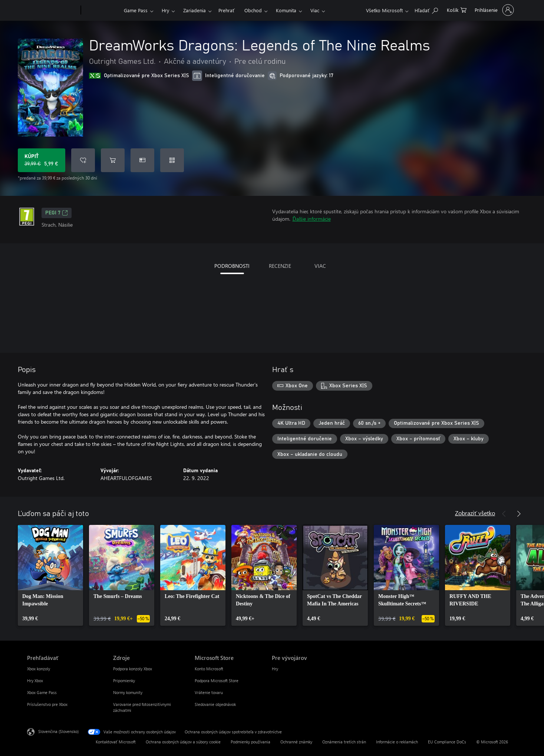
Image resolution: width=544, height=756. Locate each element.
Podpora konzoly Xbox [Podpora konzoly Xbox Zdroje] (133, 669)
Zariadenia (194, 10)
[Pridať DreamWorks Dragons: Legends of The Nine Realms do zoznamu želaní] (83, 160)
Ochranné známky (296, 742)
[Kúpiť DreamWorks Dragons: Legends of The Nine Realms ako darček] (142, 160)
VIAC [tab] (320, 266)
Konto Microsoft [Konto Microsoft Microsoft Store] (209, 669)
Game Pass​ (136, 10)
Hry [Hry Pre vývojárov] (275, 669)
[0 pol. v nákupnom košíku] (457, 9)
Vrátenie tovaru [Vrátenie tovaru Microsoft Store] (209, 692)
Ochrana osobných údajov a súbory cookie (183, 742)
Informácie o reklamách (397, 742)
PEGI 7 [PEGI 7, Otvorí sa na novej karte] (57, 213)
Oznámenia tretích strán (344, 742)
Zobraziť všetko (475, 513)
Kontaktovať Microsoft (116, 742)
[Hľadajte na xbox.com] (426, 9)
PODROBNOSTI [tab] (232, 266)
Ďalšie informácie (312, 219)
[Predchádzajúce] (504, 514)
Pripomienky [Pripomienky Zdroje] (124, 681)
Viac (315, 10)
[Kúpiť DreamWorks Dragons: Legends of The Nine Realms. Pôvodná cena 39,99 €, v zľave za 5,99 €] (42, 160)
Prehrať (227, 10)
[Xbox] (101, 10)
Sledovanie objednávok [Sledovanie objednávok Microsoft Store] (215, 704)
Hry (165, 10)
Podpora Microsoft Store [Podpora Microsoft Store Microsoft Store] (217, 681)
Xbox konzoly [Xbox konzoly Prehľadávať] (39, 669)
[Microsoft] (52, 10)
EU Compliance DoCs (447, 742)
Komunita (286, 10)
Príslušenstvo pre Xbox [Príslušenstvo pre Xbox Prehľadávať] (47, 704)
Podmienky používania (250, 742)
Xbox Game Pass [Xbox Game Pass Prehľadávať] (42, 692)
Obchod (253, 10)
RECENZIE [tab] (280, 266)
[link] (50, 575)
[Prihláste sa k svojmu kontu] (494, 10)
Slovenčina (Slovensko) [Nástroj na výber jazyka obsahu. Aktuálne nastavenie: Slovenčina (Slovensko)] (58, 731)
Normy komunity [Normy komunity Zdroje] (128, 692)
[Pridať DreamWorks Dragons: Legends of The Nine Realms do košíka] (113, 160)
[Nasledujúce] (519, 514)
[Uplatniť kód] (172, 160)
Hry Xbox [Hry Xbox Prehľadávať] (35, 681)
